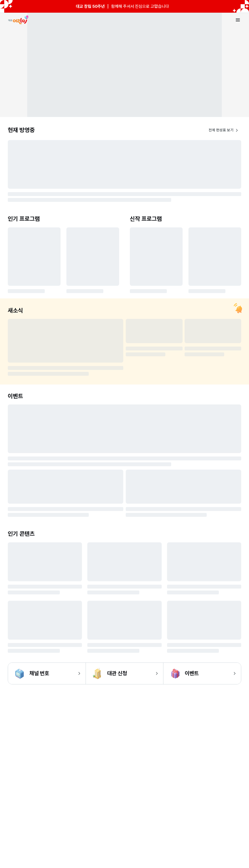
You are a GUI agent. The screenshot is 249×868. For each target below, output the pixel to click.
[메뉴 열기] (238, 20)
